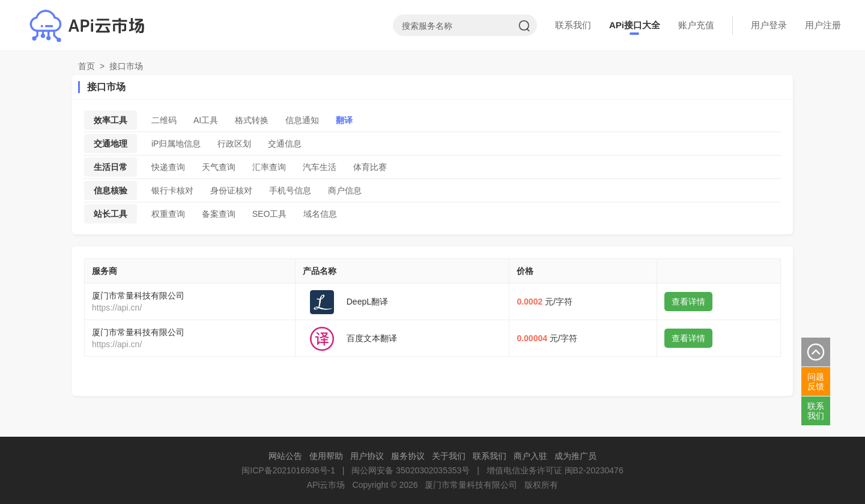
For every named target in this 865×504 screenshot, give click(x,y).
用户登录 (769, 25)
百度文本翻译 (372, 338)
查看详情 (688, 302)
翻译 (344, 120)
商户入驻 (530, 456)
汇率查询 (269, 167)
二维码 (164, 120)
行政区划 (234, 144)
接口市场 (126, 66)
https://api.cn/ (117, 308)
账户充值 (696, 25)
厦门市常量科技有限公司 (138, 296)
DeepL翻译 (367, 302)
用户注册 (823, 25)
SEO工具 (270, 214)
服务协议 (408, 456)
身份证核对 (231, 190)
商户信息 (345, 190)
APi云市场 (326, 485)
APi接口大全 (635, 25)
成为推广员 (575, 456)
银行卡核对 (172, 190)
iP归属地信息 (176, 144)
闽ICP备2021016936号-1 (288, 470)
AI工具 (206, 120)
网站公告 (285, 456)
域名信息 (320, 214)
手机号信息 (290, 190)
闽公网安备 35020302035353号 (411, 470)
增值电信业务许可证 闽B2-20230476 (555, 470)
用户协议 (367, 456)
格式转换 (252, 120)
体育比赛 (370, 167)
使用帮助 (326, 456)
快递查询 (168, 167)
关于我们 (449, 456)
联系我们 (573, 25)
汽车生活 (320, 167)
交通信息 (285, 144)
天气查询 (219, 167)
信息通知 (302, 120)
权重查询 (168, 214)
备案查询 (219, 214)
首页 (86, 66)
